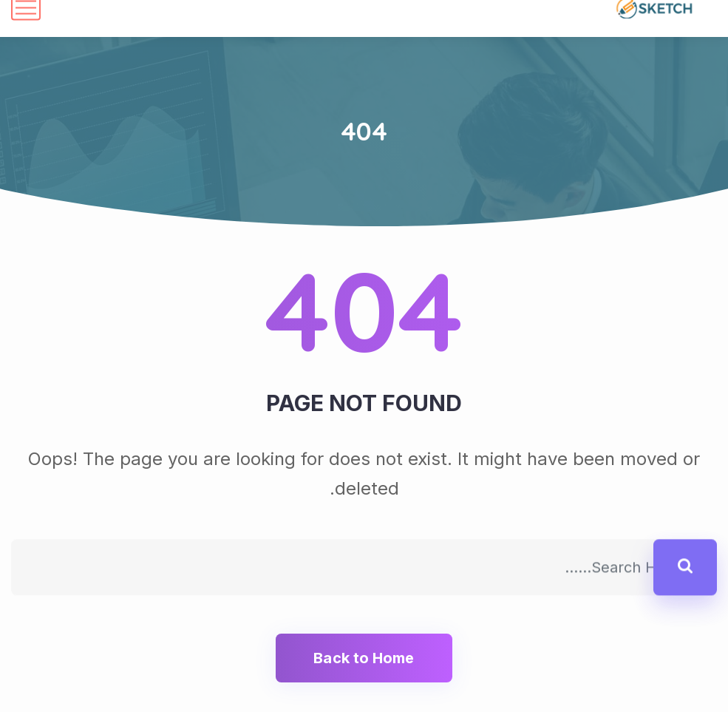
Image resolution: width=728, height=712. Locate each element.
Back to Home (364, 658)
